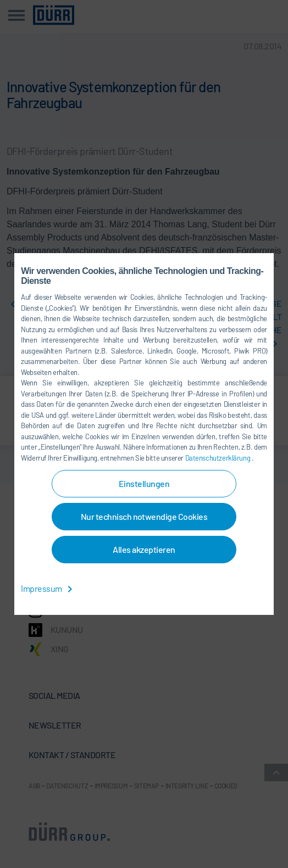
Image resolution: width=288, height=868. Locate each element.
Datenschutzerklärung (218, 458)
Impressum (49, 588)
